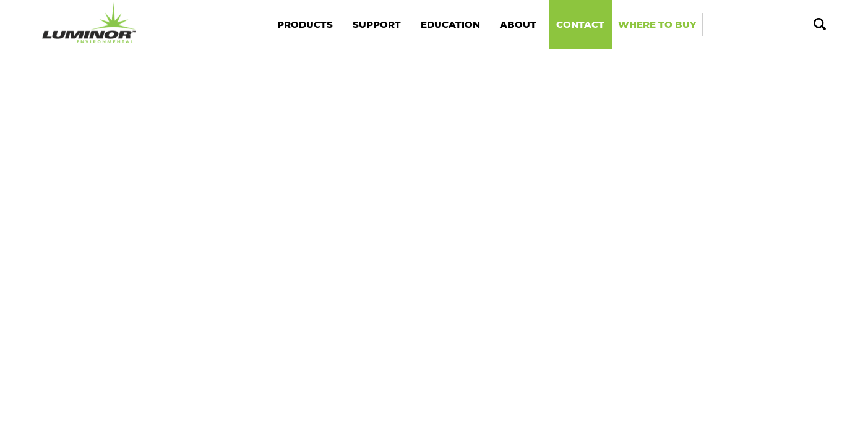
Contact (580, 24)
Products (305, 24)
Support (377, 24)
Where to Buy (657, 24)
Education (450, 24)
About (518, 24)
